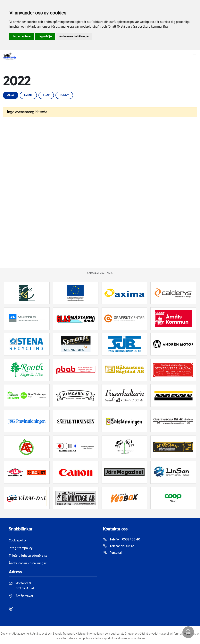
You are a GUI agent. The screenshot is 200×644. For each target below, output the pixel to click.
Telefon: (122, 539)
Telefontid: (118, 546)
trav (46, 95)
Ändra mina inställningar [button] (74, 36)
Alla (11, 95)
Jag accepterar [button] (22, 36)
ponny (64, 95)
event (28, 95)
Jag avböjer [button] (45, 36)
